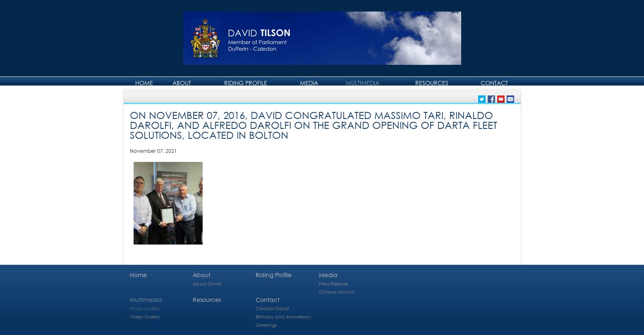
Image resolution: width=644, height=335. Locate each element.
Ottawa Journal (336, 292)
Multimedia (363, 83)
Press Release (333, 284)
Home (144, 83)
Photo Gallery (145, 308)
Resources (432, 83)
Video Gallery (145, 317)
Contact (494, 83)
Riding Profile (246, 83)
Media (309, 83)
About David (207, 284)
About (182, 83)
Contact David (272, 308)
